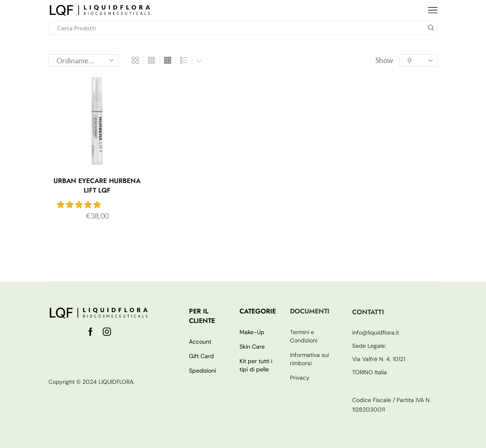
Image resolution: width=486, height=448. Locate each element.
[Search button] (431, 28)
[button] (79, 205)
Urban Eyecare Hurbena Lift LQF (97, 186)
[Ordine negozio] (84, 60)
